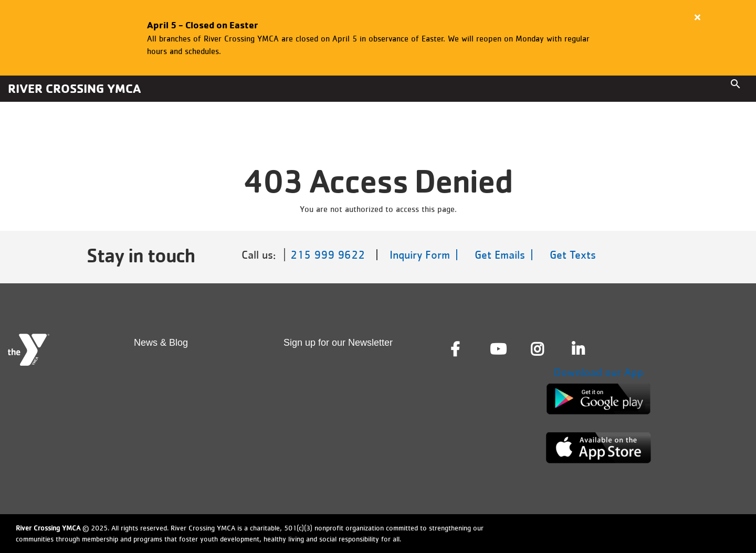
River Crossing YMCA (74, 88)
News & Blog (161, 343)
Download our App (599, 372)
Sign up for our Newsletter (338, 343)
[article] (378, 38)
